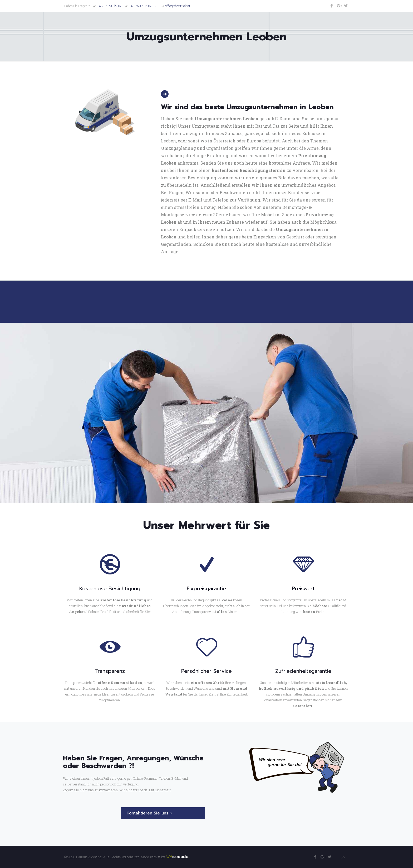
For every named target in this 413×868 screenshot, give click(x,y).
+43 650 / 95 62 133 (143, 6)
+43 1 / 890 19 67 (109, 6)
